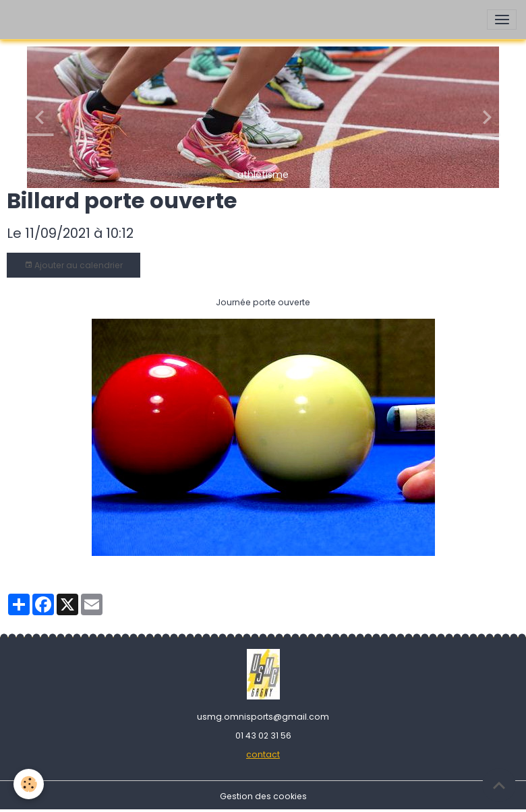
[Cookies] (29, 784)
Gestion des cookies (263, 796)
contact (263, 754)
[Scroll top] (499, 785)
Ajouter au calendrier (74, 265)
